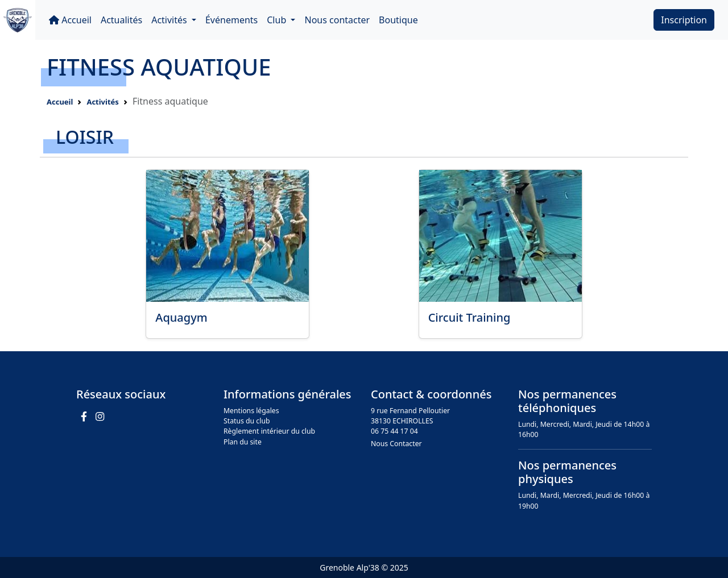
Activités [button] (170, 20)
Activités (102, 102)
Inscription (684, 20)
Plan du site (243, 442)
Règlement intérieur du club (269, 431)
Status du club (247, 421)
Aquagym (181, 317)
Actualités (121, 20)
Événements (231, 20)
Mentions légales (251, 411)
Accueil (70, 20)
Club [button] (278, 20)
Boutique (398, 20)
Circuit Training (470, 317)
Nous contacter (337, 20)
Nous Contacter (396, 444)
